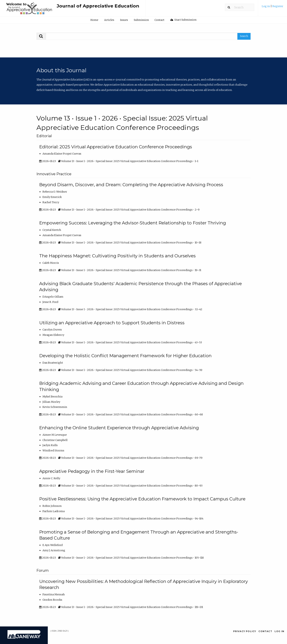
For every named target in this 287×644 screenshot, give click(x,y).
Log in (266, 6)
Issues (124, 20)
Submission (141, 20)
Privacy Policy (245, 631)
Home (94, 20)
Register (278, 6)
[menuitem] (273, 8)
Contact (159, 20)
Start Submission (183, 20)
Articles (109, 20)
